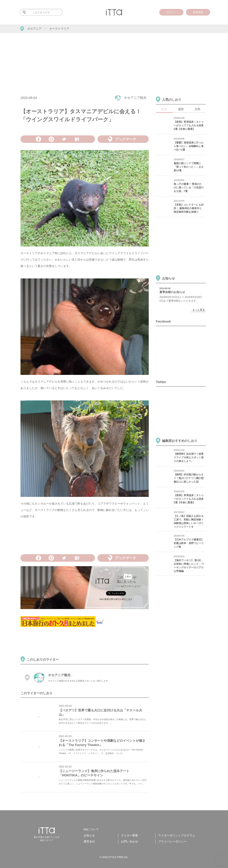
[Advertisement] (114, 60)
